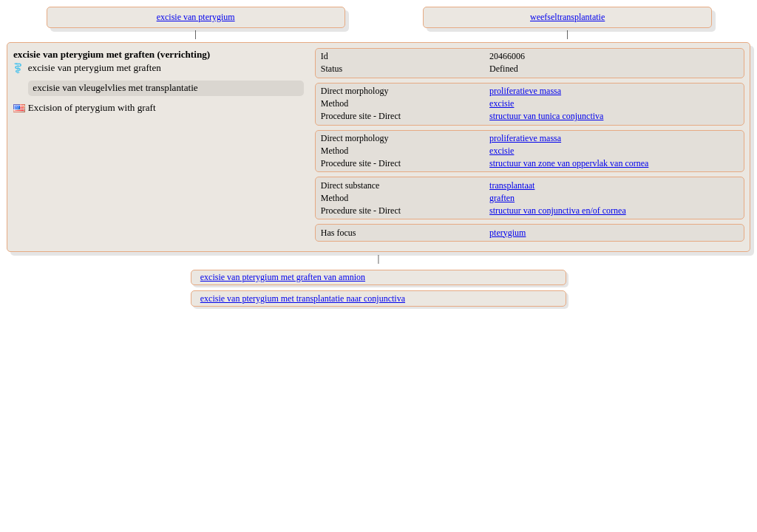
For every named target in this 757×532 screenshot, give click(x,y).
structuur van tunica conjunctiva (546, 116)
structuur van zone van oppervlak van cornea (569, 163)
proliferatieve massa (525, 91)
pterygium (508, 233)
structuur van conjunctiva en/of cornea (558, 211)
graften (502, 198)
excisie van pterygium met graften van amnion (283, 277)
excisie (502, 103)
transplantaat (512, 185)
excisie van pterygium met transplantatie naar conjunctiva (303, 299)
